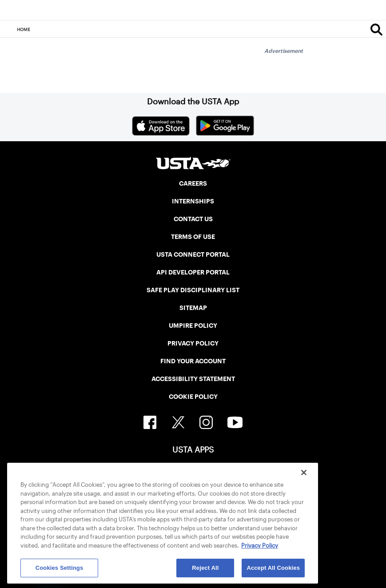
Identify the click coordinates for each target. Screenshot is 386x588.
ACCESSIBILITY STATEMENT (193, 379)
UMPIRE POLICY (193, 326)
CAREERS (193, 183)
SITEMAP (193, 308)
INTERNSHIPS (193, 201)
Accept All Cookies (273, 568)
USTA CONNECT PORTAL (193, 254)
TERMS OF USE (193, 237)
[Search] (376, 29)
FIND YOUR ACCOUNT (193, 361)
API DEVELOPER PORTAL (193, 272)
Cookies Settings (60, 568)
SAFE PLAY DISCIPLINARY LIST (193, 290)
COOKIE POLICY (193, 397)
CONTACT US (193, 219)
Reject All (205, 568)
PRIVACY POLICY (193, 343)
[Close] (304, 473)
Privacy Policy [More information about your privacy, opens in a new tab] (260, 546)
